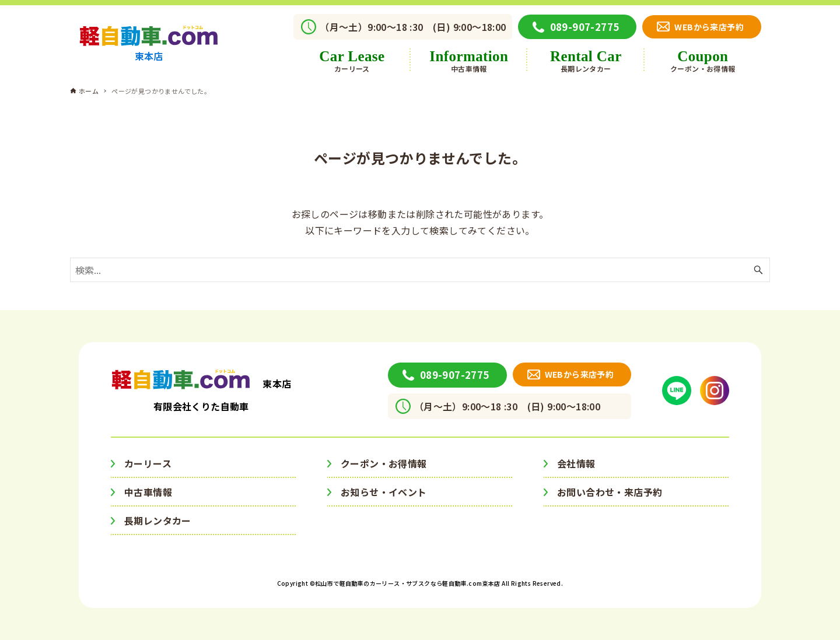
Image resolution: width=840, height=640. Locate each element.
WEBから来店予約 (709, 27)
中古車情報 (148, 492)
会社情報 (576, 463)
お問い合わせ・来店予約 (610, 492)
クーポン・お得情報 (384, 463)
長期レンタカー (158, 521)
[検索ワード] (420, 270)
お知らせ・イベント (384, 492)
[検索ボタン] (758, 270)
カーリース (148, 463)
